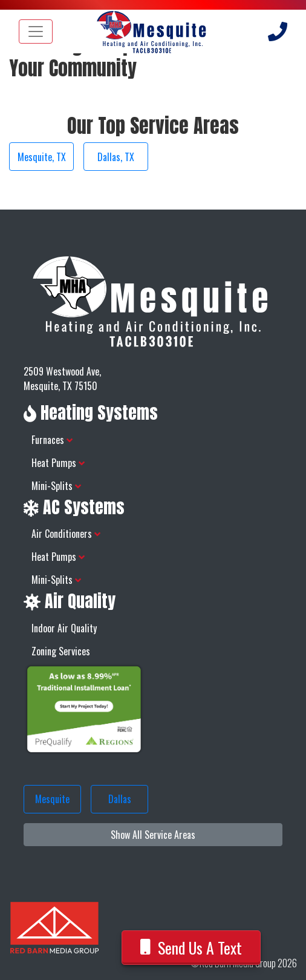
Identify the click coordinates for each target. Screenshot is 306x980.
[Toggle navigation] (36, 31)
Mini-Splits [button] (56, 486)
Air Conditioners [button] (66, 534)
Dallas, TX (116, 157)
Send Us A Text (191, 948)
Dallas (120, 799)
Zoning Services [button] (61, 651)
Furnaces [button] (52, 440)
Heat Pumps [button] (58, 463)
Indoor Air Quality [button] (64, 628)
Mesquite (52, 799)
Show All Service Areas (153, 835)
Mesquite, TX (42, 157)
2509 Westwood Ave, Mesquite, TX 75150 (62, 379)
